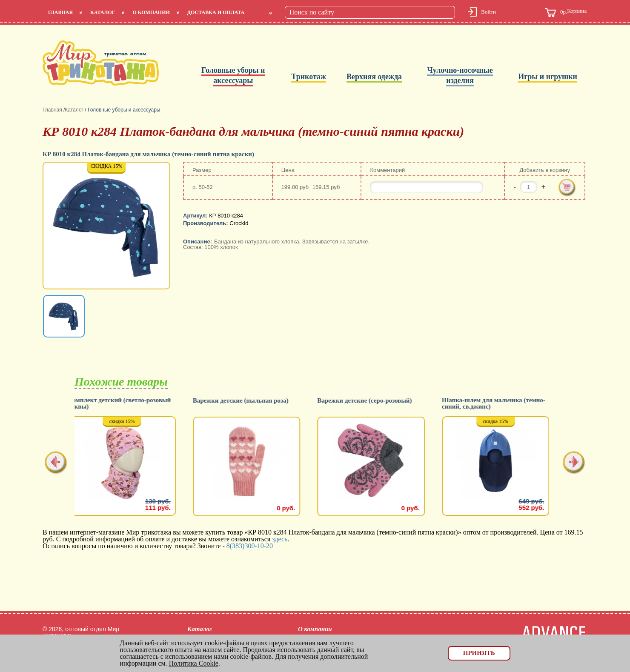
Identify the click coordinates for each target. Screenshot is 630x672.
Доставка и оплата (216, 12)
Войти (488, 12)
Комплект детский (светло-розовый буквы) (126, 403)
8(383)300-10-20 (250, 546)
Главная (60, 12)
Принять (479, 653)
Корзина (566, 13)
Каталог (103, 12)
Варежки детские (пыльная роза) (247, 401)
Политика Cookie (194, 663)
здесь (280, 539)
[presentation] (56, 463)
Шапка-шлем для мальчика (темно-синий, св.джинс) (500, 403)
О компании (151, 12)
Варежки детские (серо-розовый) (371, 401)
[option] (107, 226)
